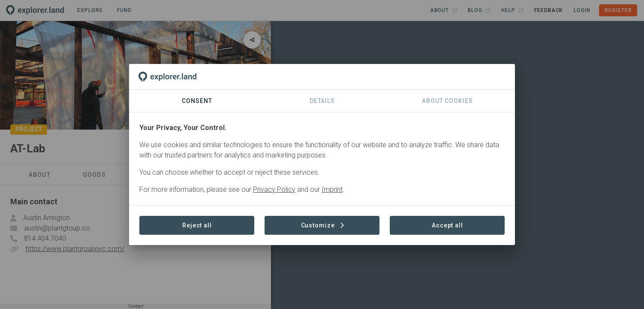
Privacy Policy (274, 189)
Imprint (332, 189)
